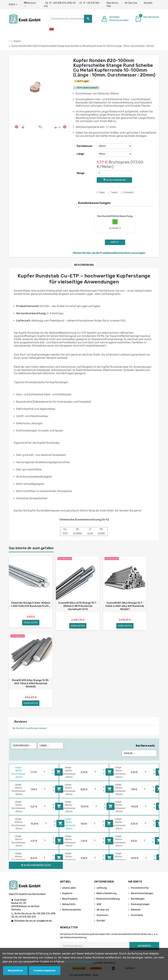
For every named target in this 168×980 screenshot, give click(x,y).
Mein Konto (112, 3)
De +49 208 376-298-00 (61, 3)
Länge (80, 154)
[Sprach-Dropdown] (31, 5)
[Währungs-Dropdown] (13, 5)
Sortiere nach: (145, 746)
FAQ (109, 6)
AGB (99, 904)
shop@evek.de (44, 921)
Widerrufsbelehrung (106, 893)
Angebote (67, 893)
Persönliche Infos (140, 888)
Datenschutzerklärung (108, 899)
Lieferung (101, 888)
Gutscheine (137, 915)
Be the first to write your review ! (30, 728)
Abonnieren (144, 946)
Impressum (102, 915)
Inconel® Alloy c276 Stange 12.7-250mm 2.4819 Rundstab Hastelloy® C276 (78, 606)
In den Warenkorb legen (59, 772)
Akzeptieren (15, 971)
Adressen (135, 910)
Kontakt (148, 3)
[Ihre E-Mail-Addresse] (95, 946)
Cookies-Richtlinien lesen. (81, 962)
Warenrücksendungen (142, 893)
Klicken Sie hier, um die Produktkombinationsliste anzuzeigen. (109, 253)
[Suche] (71, 19)
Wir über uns (103, 910)
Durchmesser (85, 146)
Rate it (115, 242)
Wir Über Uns (131, 3)
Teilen (101, 192)
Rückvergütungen (140, 904)
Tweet (113, 192)
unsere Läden (69, 888)
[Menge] (114, 173)
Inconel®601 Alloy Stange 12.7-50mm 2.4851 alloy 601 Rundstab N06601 (125, 606)
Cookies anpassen (45, 971)
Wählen (130, 753)
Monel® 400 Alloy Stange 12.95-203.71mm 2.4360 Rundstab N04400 (31, 683)
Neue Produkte (70, 899)
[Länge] (114, 154)
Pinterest (128, 192)
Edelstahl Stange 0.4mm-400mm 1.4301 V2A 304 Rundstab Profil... (31, 604)
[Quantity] (47, 772)
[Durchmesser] (114, 146)
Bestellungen (137, 899)
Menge (81, 173)
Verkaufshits (69, 904)
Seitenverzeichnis (72, 910)
